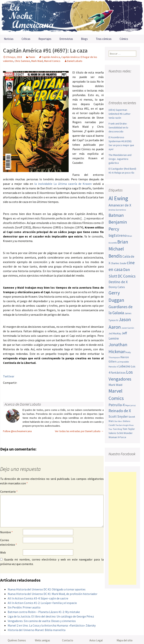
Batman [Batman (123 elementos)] (116, 215)
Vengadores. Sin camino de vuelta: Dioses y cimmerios (42, 621)
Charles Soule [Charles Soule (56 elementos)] (118, 263)
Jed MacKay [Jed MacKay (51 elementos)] (115, 333)
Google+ (22, 389)
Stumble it (66, 389)
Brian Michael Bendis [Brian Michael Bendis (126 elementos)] (118, 249)
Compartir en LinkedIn (51, 389)
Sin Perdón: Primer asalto (24, 607)
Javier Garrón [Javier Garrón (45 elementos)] (128, 328)
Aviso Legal (96, 640)
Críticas (26, 39)
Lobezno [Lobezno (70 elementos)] (124, 366)
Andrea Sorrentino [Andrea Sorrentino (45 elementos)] (117, 210)
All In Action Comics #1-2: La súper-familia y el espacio (42, 603)
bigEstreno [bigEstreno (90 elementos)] (118, 235)
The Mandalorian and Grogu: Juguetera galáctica (120, 159)
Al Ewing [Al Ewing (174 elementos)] (118, 198)
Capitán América (51, 57)
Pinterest (29, 389)
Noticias (9, 39)
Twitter (14, 389)
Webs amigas (42, 640)
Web (3, 552)
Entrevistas (66, 39)
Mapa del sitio (125, 640)
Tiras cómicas (104, 39)
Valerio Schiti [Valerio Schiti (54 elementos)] (116, 433)
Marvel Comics (52, 61)
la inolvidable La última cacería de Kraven (63, 184)
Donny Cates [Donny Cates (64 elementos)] (117, 287)
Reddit (58, 389)
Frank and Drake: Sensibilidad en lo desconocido (118, 127)
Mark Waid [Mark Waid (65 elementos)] (115, 385)
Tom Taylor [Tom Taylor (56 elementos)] (129, 429)
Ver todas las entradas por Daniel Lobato (79, 431)
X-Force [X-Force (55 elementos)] (122, 437)
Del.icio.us (80, 389)
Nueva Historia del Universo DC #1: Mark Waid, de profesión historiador (52, 594)
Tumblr (36, 389)
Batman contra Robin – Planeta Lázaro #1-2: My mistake (44, 612)
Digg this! (73, 389)
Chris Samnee (22, 61)
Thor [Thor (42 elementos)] (110, 429)
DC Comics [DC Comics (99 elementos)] (127, 276)
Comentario (9, 492)
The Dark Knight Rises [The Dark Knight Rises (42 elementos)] (125, 425)
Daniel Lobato (75, 61)
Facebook (7, 389)
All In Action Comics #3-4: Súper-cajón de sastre (38, 598)
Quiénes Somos (17, 640)
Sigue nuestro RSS (127, 85)
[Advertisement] (122, 528)
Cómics (124, 39)
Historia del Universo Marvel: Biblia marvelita (37, 630)
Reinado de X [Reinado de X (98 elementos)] (120, 411)
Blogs (84, 39)
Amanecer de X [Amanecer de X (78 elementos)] (120, 205)
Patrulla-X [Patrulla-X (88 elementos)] (117, 405)
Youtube (126, 79)
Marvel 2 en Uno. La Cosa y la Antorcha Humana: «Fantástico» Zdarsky (52, 625)
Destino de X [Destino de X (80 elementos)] (118, 282)
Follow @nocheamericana (17, 431)
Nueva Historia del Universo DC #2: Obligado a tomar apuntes (47, 589)
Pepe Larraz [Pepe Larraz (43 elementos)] (130, 405)
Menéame (44, 389)
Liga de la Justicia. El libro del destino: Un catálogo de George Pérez (51, 616)
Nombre (6, 532)
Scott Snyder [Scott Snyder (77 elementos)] (118, 416)
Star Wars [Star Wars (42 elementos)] (118, 421)
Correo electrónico (9, 542)
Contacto (68, 640)
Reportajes (45, 39)
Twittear (9, 376)
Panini (32, 57)
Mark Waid (37, 61)
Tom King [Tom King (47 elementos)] (117, 429)
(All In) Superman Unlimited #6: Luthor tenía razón (120, 114)
